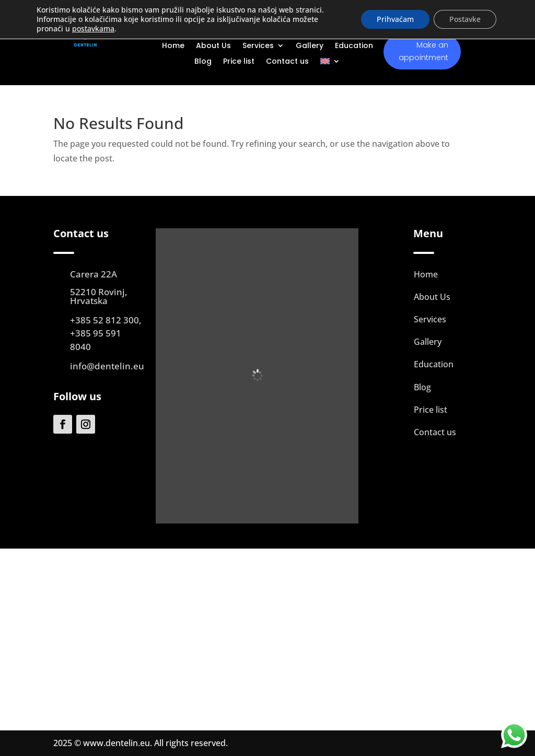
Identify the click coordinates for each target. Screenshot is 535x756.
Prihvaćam (395, 19)
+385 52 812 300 (104, 320)
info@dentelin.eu (107, 366)
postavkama (93, 29)
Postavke (465, 19)
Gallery (310, 46)
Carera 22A (94, 274)
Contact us (287, 62)
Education (354, 46)
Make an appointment (423, 51)
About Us (213, 46)
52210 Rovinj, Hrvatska (99, 296)
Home (173, 46)
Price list (239, 62)
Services (258, 46)
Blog (203, 62)
